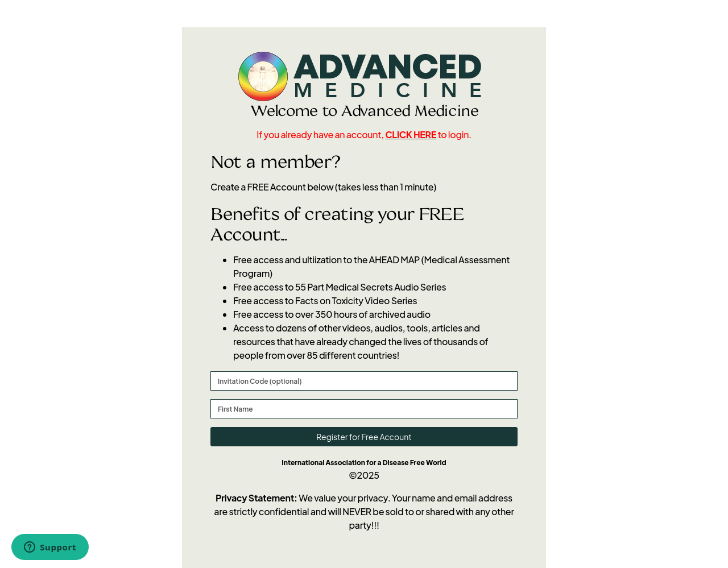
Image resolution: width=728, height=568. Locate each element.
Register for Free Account (364, 437)
